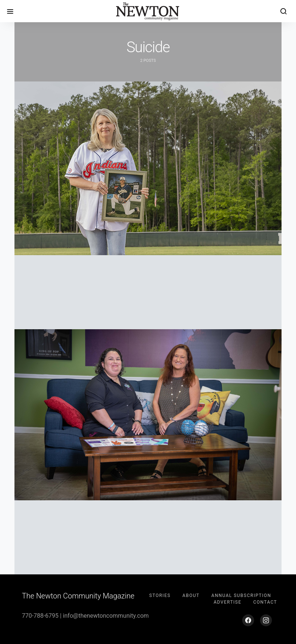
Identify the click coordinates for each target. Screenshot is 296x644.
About (191, 595)
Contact (265, 602)
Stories (160, 595)
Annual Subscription (241, 595)
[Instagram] (266, 620)
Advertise (228, 602)
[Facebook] (248, 620)
